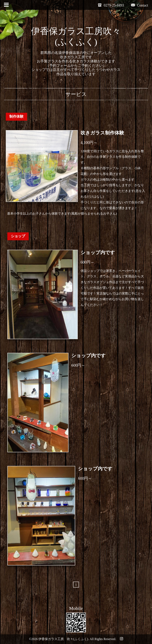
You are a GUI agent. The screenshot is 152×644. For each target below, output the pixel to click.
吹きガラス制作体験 (102, 133)
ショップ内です (98, 253)
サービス (76, 94)
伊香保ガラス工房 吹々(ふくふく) (63, 639)
